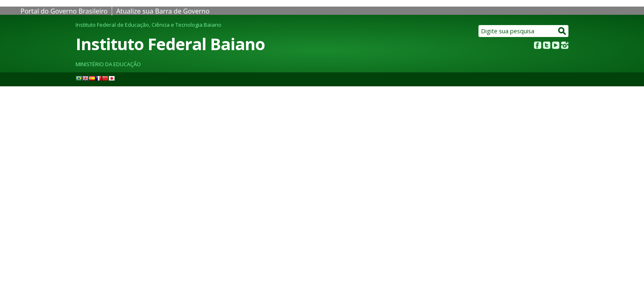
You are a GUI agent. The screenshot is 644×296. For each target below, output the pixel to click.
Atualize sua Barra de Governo (163, 11)
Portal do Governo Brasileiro (64, 11)
